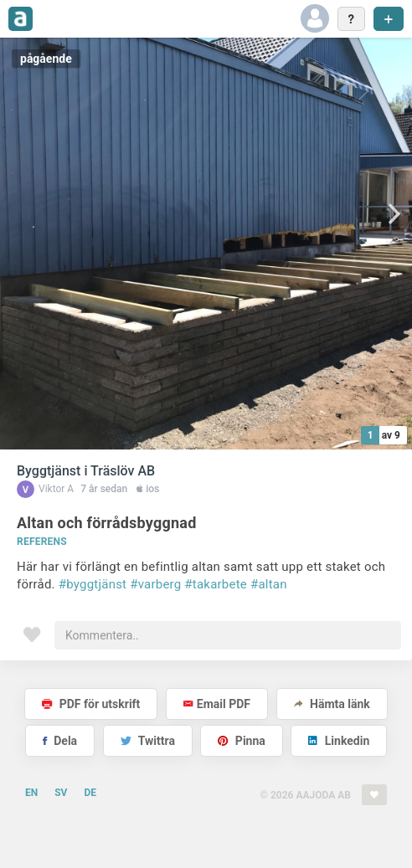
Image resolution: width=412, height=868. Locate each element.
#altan (269, 584)
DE (90, 793)
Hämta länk (332, 704)
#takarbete (216, 584)
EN (31, 793)
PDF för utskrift (91, 704)
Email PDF (217, 704)
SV (61, 793)
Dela (60, 741)
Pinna (241, 741)
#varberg (155, 584)
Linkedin (339, 741)
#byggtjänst (93, 584)
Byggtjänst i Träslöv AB (86, 471)
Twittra (148, 741)
